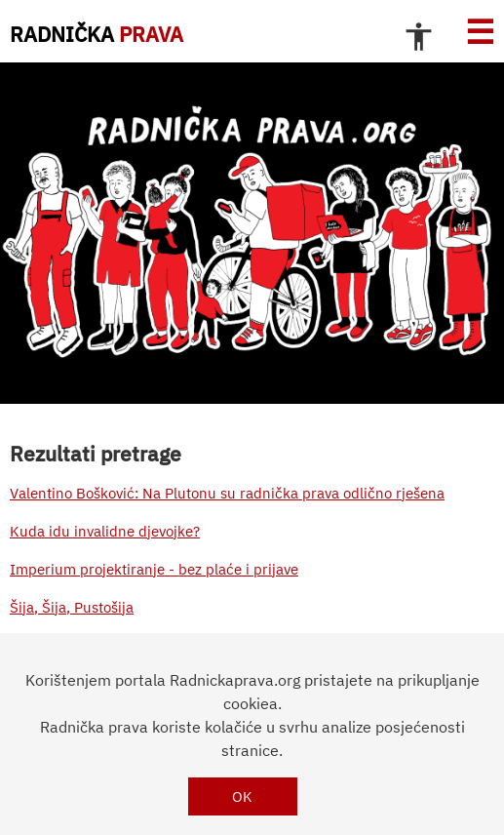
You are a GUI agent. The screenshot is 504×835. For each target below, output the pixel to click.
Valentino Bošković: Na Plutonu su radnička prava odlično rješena (227, 493)
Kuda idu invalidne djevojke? (105, 531)
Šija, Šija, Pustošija (72, 607)
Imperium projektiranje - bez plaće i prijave (154, 569)
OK (242, 796)
